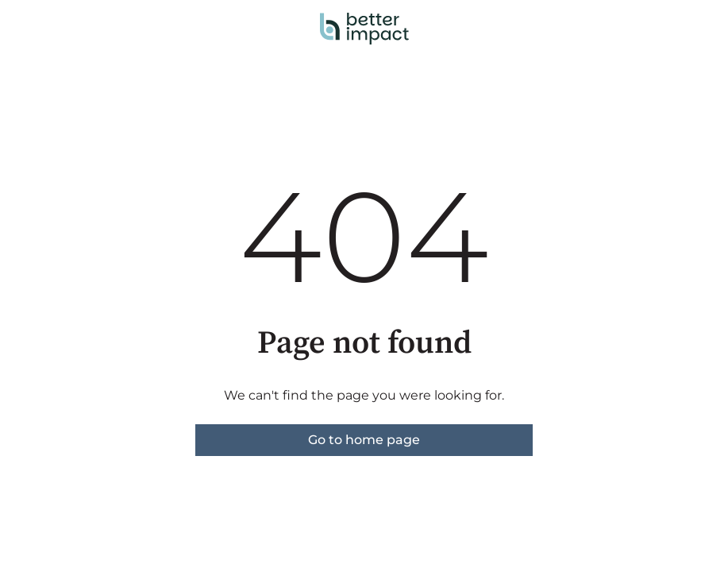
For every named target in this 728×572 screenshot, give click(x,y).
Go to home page (364, 440)
